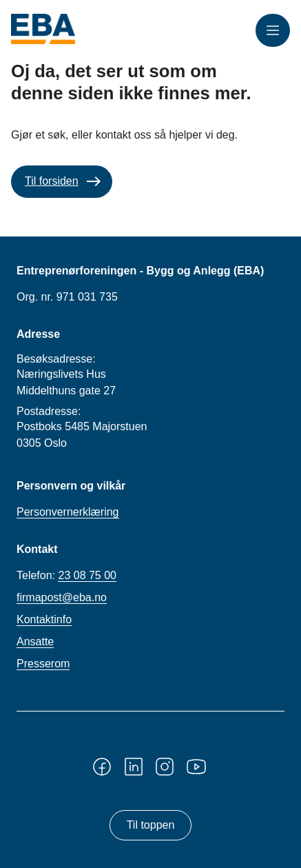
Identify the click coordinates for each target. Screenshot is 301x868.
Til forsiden (52, 181)
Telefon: (66, 576)
